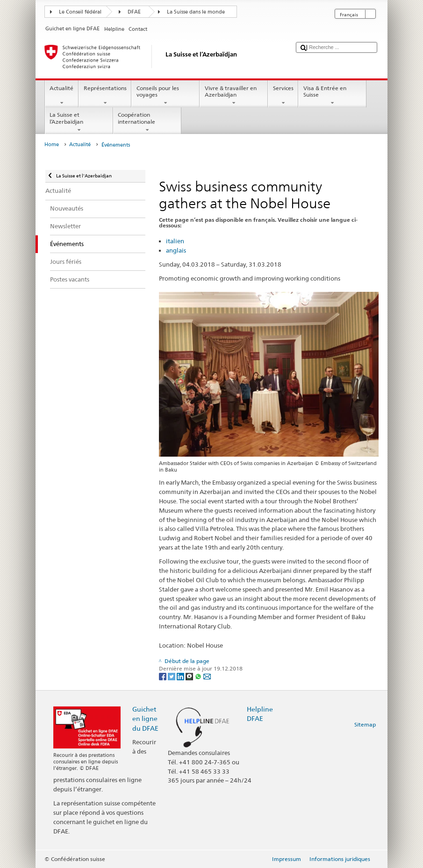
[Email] (207, 676)
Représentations (105, 96)
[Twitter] (172, 676)
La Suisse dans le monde (196, 12)
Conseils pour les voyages (165, 96)
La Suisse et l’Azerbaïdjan (79, 122)
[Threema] (190, 676)
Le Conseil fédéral (80, 12)
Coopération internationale (147, 122)
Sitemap (365, 724)
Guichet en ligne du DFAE (145, 718)
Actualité (62, 96)
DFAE (134, 12)
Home (52, 145)
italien (175, 241)
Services (283, 96)
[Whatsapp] (199, 676)
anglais (176, 250)
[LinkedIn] (181, 676)
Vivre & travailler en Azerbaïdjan (234, 96)
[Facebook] (163, 676)
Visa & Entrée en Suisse (332, 96)
